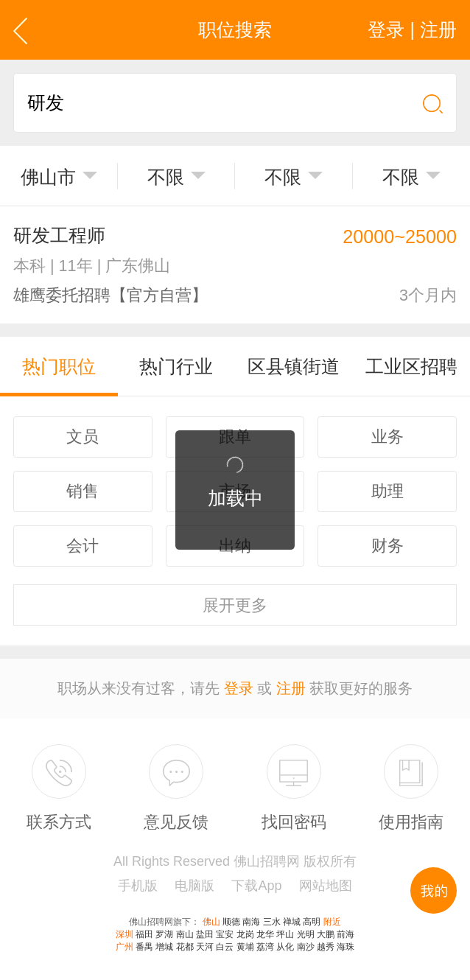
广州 (124, 947)
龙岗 (245, 934)
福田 (144, 934)
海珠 (346, 947)
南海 (251, 922)
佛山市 (48, 177)
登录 (239, 688)
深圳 (124, 934)
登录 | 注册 (412, 29)
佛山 (211, 922)
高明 (312, 922)
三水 (272, 922)
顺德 (231, 922)
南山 (185, 934)
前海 (346, 934)
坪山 (285, 934)
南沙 (306, 947)
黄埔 (245, 947)
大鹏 (326, 934)
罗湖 (164, 934)
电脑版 (194, 886)
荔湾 (265, 947)
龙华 (265, 934)
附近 (332, 922)
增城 (164, 947)
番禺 (144, 947)
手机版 (138, 886)
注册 (291, 688)
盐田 (205, 934)
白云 (225, 947)
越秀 (326, 947)
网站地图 (326, 886)
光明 (306, 934)
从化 (285, 947)
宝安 (225, 934)
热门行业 (176, 366)
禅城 (292, 922)
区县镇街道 (294, 366)
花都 (185, 947)
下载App (256, 886)
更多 (235, 605)
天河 (205, 947)
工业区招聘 (411, 366)
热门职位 (59, 366)
